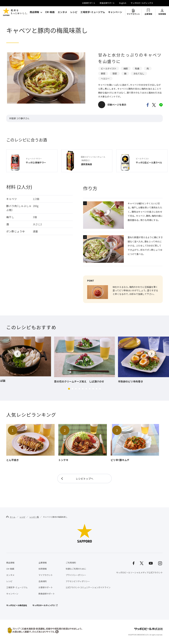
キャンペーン (115, 12)
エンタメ (62, 12)
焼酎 (126, 68)
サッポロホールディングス (142, 3)
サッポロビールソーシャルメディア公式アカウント (139, 572)
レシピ (74, 12)
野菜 (103, 73)
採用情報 (162, 14)
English (123, 3)
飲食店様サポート (107, 3)
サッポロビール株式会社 (17, 605)
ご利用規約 (71, 563)
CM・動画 (50, 12)
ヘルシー (105, 79)
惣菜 (115, 73)
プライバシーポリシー (76, 575)
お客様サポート (89, 3)
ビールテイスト (109, 68)
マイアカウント (133, 14)
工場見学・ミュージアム (93, 12)
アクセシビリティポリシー (78, 581)
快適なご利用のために (76, 569)
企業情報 (148, 14)
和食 (137, 68)
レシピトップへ (84, 479)
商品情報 (34, 12)
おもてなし (139, 73)
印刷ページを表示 (117, 105)
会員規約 (43, 581)
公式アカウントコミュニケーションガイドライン (88, 587)
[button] (69, 389)
